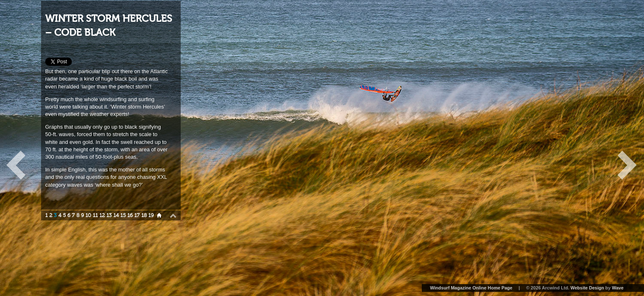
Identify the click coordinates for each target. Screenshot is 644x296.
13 (109, 215)
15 (123, 215)
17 (137, 215)
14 (116, 215)
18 (144, 215)
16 (130, 215)
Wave (618, 288)
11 (95, 215)
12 (102, 215)
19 (151, 215)
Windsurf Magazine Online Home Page (471, 288)
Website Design (587, 288)
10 (88, 215)
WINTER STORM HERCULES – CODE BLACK (109, 26)
